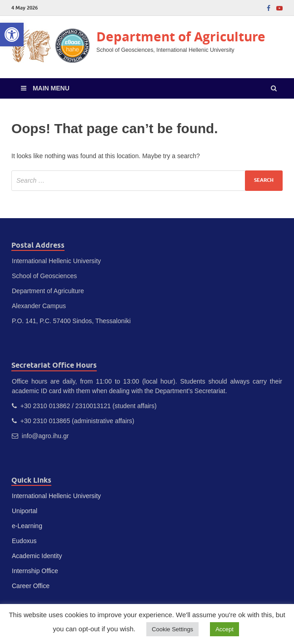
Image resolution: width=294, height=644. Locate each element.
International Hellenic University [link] (56, 496)
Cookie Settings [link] (172, 629)
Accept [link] (224, 629)
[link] (12, 35)
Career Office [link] (31, 586)
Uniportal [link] (25, 511)
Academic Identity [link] (37, 556)
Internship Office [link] (35, 571)
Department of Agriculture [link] (181, 37)
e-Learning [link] (27, 526)
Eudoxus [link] (24, 541)
